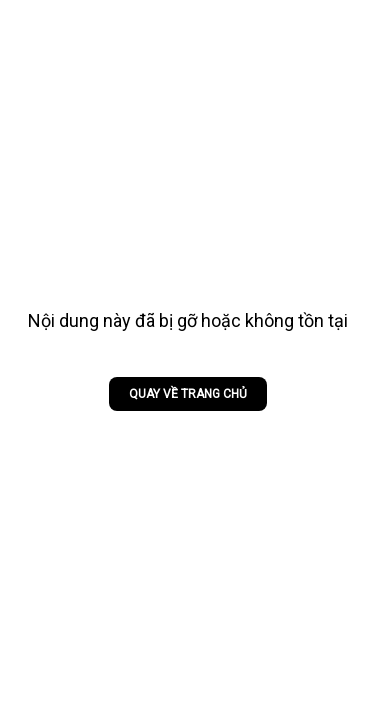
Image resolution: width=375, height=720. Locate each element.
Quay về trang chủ (188, 394)
